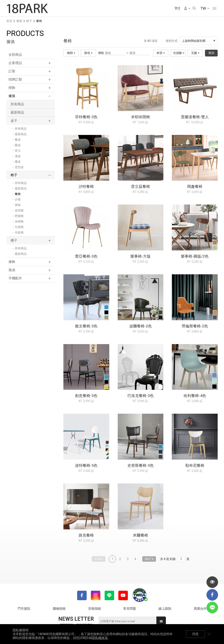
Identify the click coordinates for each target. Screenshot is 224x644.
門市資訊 (24, 609)
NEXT (149, 559)
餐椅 (18, 194)
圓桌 (18, 145)
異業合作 (200, 609)
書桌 (18, 162)
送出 (161, 621)
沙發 (18, 199)
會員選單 (186, 8)
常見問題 (130, 609)
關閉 (209, 634)
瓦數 (195, 53)
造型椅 (19, 210)
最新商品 (17, 112)
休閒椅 (19, 221)
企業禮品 (15, 63)
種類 (71, 53)
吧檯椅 (19, 216)
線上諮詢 (165, 609)
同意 (195, 634)
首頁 (9, 21)
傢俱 (19, 21)
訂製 (12, 71)
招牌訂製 (15, 79)
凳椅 (18, 205)
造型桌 (19, 167)
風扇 (12, 270)
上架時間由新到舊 (199, 41)
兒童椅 (19, 227)
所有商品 (17, 104)
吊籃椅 (19, 232)
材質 (161, 53)
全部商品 (15, 55)
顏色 (88, 53)
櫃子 (14, 240)
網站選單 (214, 8)
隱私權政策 (100, 638)
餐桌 (18, 140)
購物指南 (59, 609)
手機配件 (15, 278)
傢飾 (12, 262)
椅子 (29, 21)
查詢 (211, 53)
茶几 (18, 151)
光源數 (179, 53)
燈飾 (12, 88)
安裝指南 (94, 609)
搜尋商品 (194, 8)
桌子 (14, 121)
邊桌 (18, 156)
